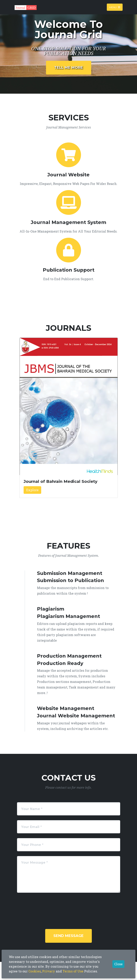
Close (118, 964)
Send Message (68, 936)
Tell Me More (69, 68)
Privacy (49, 971)
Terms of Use (73, 971)
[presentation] (50, 905)
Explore (32, 490)
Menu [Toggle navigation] (115, 7)
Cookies (35, 971)
